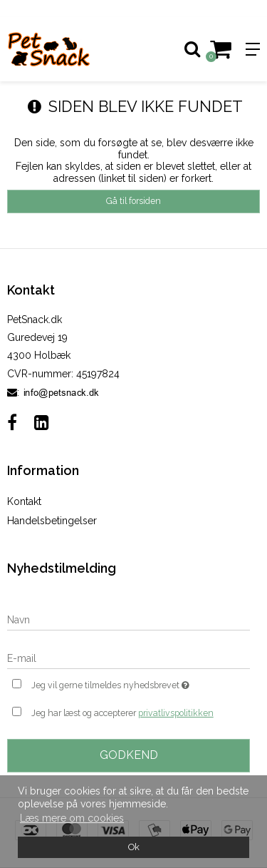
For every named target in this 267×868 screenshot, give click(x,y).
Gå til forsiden (133, 201)
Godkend (129, 755)
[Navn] (129, 619)
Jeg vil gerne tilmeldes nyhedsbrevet (123, 684)
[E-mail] (129, 658)
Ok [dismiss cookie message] (134, 847)
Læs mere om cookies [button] (72, 818)
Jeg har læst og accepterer (122, 713)
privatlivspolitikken (176, 713)
